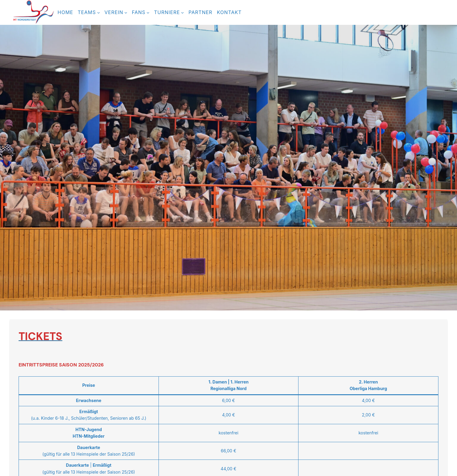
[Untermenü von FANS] (148, 13)
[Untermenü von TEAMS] (99, 13)
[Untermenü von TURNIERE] (183, 13)
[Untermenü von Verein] (126, 13)
